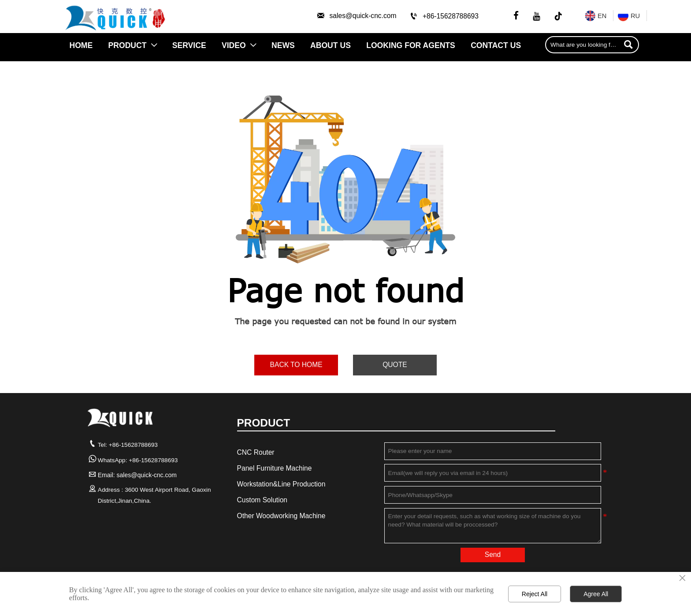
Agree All (596, 594)
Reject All (535, 594)
